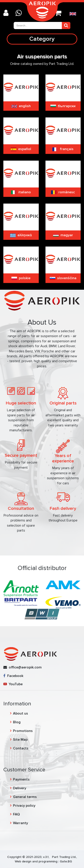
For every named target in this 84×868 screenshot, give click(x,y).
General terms (25, 797)
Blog (17, 722)
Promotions (23, 731)
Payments (21, 779)
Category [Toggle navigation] (42, 39)
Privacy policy (24, 806)
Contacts (21, 748)
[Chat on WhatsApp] (20, 13)
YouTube (13, 684)
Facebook (13, 676)
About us (20, 713)
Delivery (20, 788)
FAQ (16, 814)
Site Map (20, 740)
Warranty (20, 823)
